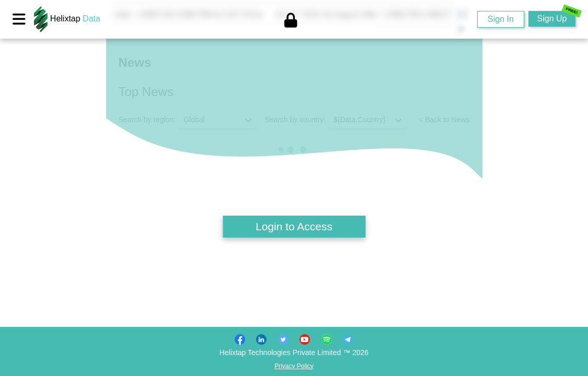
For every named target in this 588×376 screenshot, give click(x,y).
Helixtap (67, 19)
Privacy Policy (294, 366)
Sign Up (556, 17)
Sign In (501, 19)
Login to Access (294, 226)
